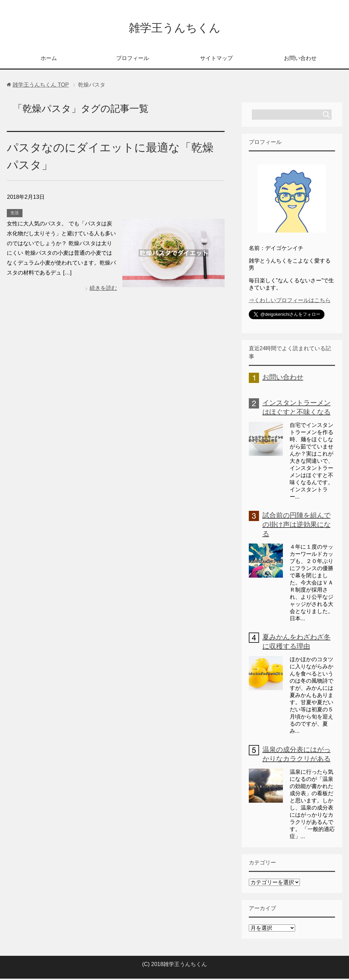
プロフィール (133, 60)
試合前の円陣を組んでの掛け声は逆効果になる (297, 526)
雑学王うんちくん (175, 28)
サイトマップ (216, 60)
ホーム (49, 60)
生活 (15, 214)
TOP (41, 86)
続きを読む (103, 289)
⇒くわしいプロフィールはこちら (290, 302)
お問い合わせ (300, 60)
